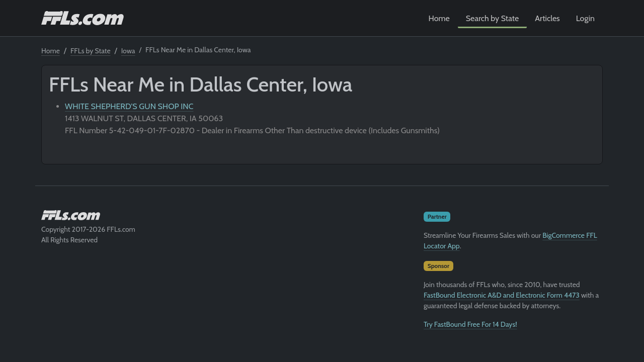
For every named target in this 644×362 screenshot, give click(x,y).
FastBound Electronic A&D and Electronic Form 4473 (502, 295)
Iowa (128, 51)
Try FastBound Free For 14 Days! (470, 324)
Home (439, 18)
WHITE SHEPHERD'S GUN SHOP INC (129, 106)
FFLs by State (91, 51)
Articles (547, 18)
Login (585, 18)
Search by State (493, 18)
